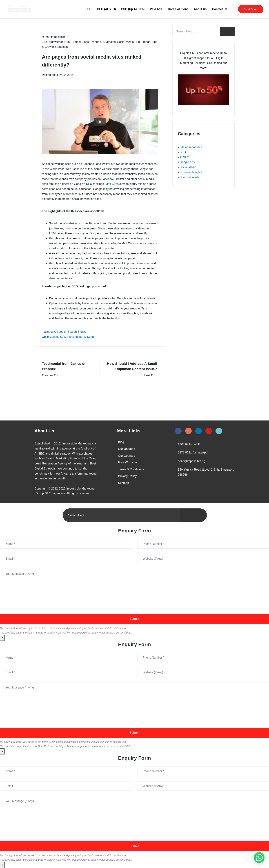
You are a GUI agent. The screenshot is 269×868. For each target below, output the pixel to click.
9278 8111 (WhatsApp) (193, 452)
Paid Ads (156, 9)
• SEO (182, 152)
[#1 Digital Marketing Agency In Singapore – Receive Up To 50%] (259, 858)
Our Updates (126, 449)
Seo (62, 337)
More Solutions (178, 9)
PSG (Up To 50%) (133, 9)
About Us (200, 9)
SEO (88, 9)
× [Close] (2, 638)
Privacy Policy (127, 476)
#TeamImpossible (54, 37)
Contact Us (220, 9)
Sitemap (124, 483)
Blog (121, 442)
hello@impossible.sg (192, 461)
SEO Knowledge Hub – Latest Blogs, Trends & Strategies (79, 42)
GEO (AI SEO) (106, 9)
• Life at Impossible (190, 147)
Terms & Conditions (131, 469)
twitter (91, 337)
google (61, 332)
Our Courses (126, 456)
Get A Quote (251, 9)
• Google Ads (186, 162)
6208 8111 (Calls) (190, 444)
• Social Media (187, 167)
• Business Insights (190, 172)
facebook (49, 332)
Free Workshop (128, 462)
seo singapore (76, 337)
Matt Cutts (112, 184)
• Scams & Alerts (189, 177)
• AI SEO (184, 157)
